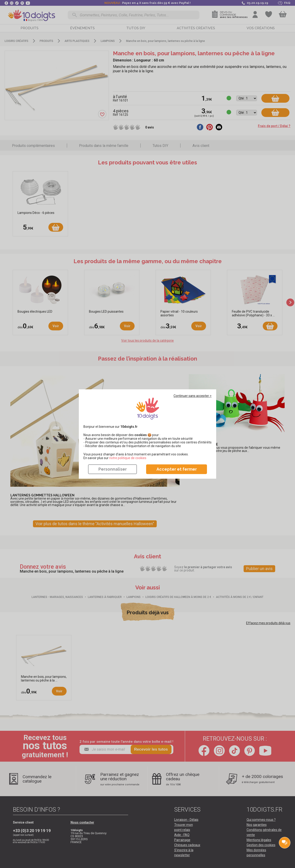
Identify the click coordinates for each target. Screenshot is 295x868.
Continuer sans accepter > (193, 396)
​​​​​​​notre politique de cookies (128, 458)
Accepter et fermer (177, 469)
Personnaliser (113, 469)
